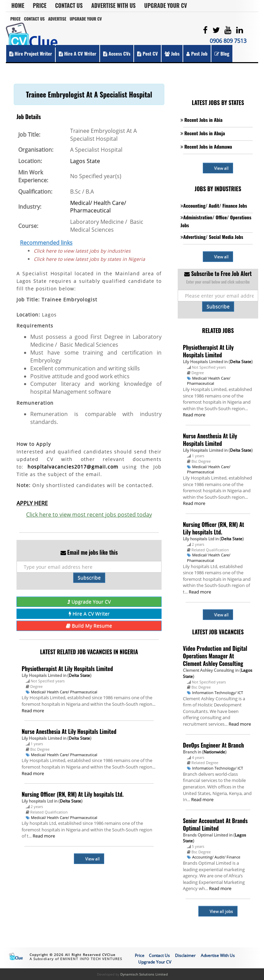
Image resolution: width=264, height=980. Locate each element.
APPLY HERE (32, 503)
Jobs (172, 53)
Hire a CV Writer (78, 53)
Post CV (147, 53)
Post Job (197, 53)
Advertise (57, 19)
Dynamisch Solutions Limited (144, 974)
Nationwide (214, 752)
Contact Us (69, 5)
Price (40, 5)
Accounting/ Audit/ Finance (216, 857)
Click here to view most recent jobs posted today (89, 515)
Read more (33, 711)
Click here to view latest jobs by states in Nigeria (89, 259)
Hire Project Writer (31, 53)
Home (18, 5)
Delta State (79, 675)
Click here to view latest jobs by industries (82, 251)
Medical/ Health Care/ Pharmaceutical (98, 207)
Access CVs (117, 53)
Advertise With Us (114, 5)
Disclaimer (185, 955)
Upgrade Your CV (166, 5)
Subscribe (89, 578)
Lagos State (85, 161)
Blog (222, 53)
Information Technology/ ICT (218, 693)
